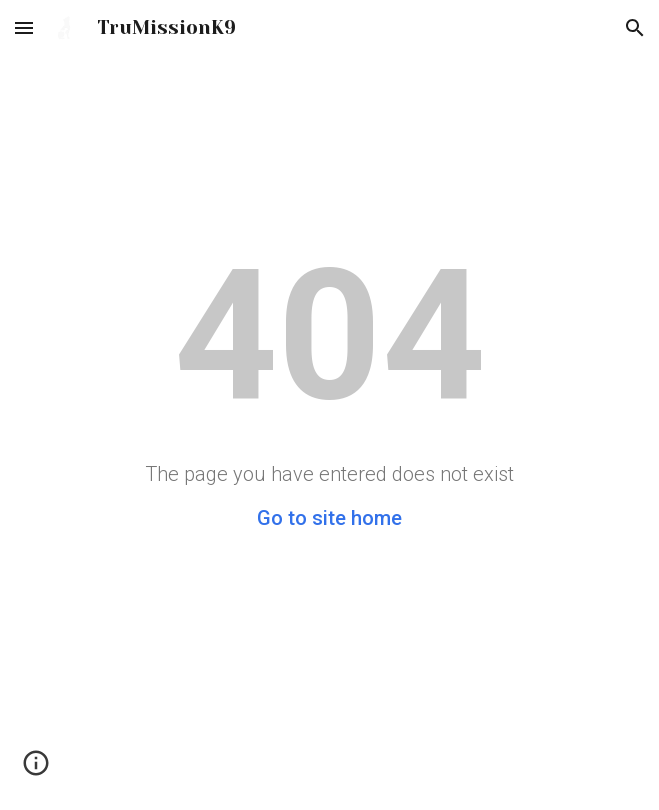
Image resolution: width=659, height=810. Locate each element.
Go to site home (329, 518)
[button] (24, 27)
